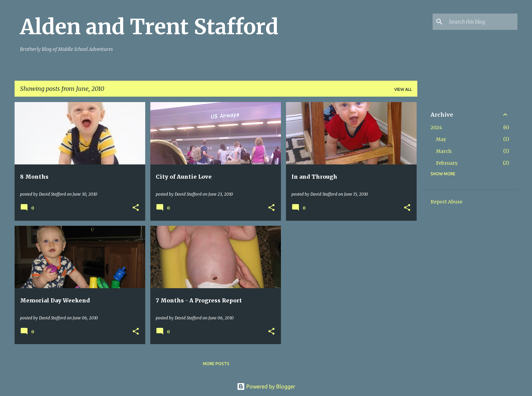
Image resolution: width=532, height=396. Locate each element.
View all (403, 89)
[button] (136, 208)
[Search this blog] (482, 22)
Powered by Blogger (266, 387)
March (444, 151)
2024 (436, 127)
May (441, 139)
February (447, 163)
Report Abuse (446, 202)
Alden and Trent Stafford (149, 27)
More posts (216, 364)
